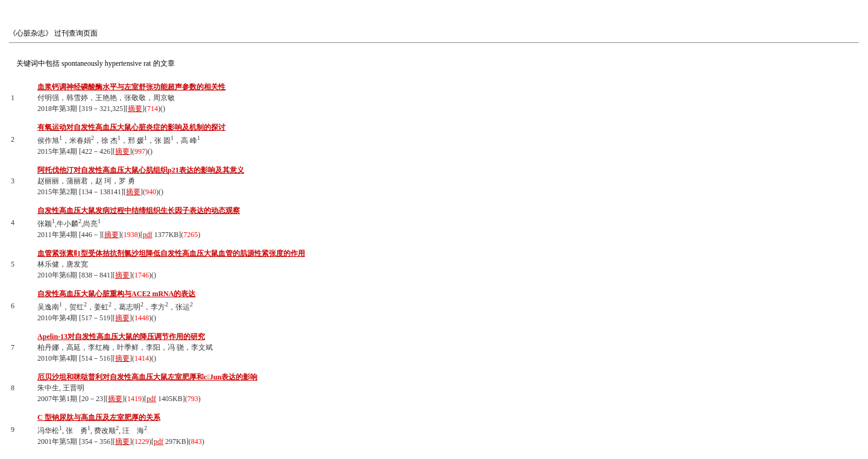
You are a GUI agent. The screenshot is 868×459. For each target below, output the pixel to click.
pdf (148, 235)
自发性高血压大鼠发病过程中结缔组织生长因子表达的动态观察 (139, 211)
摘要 (135, 109)
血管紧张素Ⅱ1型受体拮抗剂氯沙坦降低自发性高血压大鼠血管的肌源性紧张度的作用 (171, 253)
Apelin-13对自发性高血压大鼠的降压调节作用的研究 (121, 337)
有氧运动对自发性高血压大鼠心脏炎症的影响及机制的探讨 (131, 127)
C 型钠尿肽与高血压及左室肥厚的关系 (99, 417)
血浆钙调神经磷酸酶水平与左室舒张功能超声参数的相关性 (131, 87)
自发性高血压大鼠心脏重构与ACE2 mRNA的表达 (116, 294)
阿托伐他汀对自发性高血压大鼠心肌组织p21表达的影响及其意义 (141, 170)
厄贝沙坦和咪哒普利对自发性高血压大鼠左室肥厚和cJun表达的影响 (147, 377)
